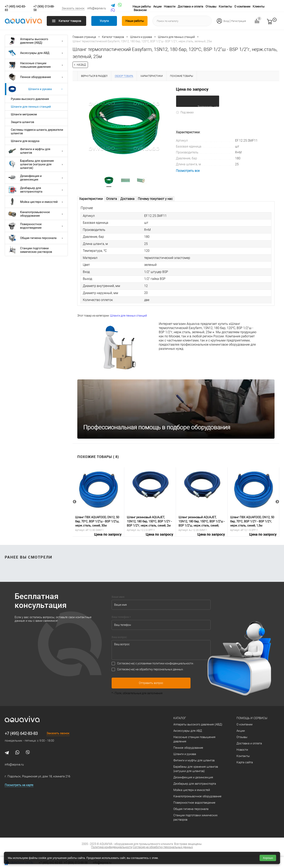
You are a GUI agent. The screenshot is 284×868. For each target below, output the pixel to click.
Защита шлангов (22, 122)
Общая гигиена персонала (36, 238)
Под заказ (185, 112)
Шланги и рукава (36, 89)
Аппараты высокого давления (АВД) (36, 41)
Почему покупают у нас (155, 199)
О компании (242, 7)
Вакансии (140, 10)
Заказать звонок (73, 8)
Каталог (180, 718)
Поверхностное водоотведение (36, 226)
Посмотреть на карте (19, 785)
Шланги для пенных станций (31, 107)
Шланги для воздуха (25, 141)
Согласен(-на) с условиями (155, 663)
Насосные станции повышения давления (36, 65)
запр (277, 23)
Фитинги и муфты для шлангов (36, 151)
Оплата (112, 199)
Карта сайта (245, 762)
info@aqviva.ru (97, 8)
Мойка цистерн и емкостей (36, 202)
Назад (81, 65)
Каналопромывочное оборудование (36, 214)
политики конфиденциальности (173, 663)
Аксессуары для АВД (36, 53)
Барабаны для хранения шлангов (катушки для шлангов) (36, 164)
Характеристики (91, 199)
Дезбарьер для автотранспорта (36, 190)
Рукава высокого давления (30, 99)
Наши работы (142, 7)
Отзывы (211, 7)
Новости (170, 7)
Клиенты (259, 7)
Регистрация (239, 21)
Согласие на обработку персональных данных (163, 847)
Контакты (225, 7)
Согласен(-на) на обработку (150, 669)
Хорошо (268, 858)
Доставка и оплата (190, 7)
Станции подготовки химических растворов (30, 250)
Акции (157, 7)
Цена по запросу (192, 89)
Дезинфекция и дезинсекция (36, 178)
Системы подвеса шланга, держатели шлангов (37, 132)
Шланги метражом (24, 114)
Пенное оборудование (36, 77)
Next (277, 502)
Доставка (127, 199)
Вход (226, 21)
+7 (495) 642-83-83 (21, 733)
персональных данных (168, 669)
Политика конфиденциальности (112, 847)
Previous (75, 502)
